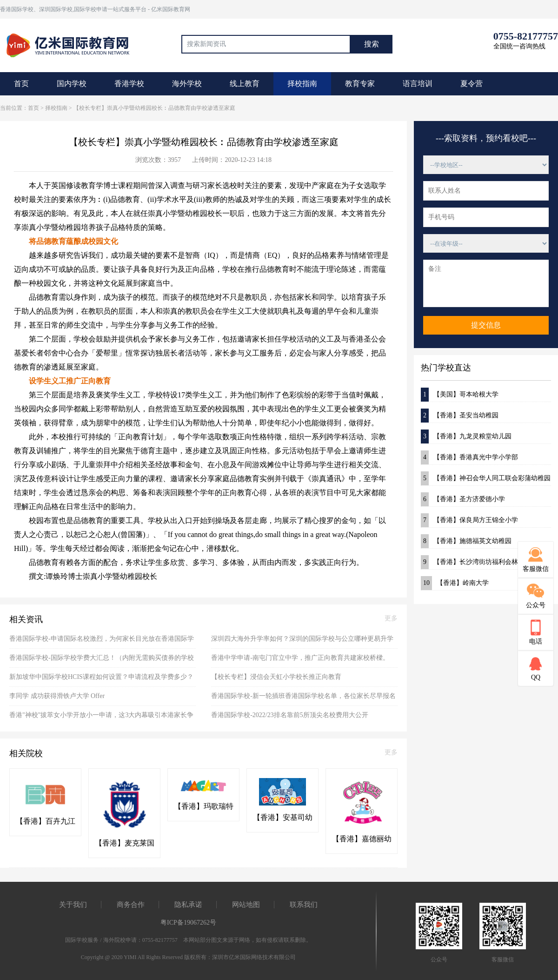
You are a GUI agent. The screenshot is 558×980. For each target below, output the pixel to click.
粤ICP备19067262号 (188, 923)
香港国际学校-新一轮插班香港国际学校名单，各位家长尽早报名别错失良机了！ (303, 699)
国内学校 (72, 84)
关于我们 (73, 905)
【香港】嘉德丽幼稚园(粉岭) (362, 839)
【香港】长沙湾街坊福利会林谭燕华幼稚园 (486, 562)
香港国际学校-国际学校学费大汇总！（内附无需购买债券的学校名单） (102, 661)
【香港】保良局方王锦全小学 (469, 520)
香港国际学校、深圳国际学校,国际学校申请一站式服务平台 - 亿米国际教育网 (95, 9)
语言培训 (418, 84)
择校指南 (302, 84)
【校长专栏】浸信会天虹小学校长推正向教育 (276, 677)
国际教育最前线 (72, 44)
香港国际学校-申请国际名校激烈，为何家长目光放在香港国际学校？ (102, 642)
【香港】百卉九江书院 (46, 822)
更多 (391, 618)
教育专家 (360, 84)
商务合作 (131, 905)
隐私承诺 (188, 905)
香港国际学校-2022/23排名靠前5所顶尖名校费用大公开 (290, 715)
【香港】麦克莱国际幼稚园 (125, 844)
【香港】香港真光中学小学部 (469, 457)
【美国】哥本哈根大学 (460, 395)
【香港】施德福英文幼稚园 (466, 541)
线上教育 (245, 84)
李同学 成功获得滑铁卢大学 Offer (57, 696)
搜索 (372, 44)
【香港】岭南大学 (455, 583)
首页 (21, 84)
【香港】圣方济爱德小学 (463, 499)
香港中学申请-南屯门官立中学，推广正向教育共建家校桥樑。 (300, 658)
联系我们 (304, 905)
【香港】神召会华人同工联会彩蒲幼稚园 (486, 478)
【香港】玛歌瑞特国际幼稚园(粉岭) (204, 807)
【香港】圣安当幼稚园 (460, 416)
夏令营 (472, 84)
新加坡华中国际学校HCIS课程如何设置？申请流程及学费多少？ (101, 677)
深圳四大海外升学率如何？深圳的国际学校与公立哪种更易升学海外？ (302, 642)
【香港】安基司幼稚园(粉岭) (283, 818)
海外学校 (187, 84)
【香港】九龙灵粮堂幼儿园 (466, 436)
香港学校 (129, 84)
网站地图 (246, 905)
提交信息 (486, 325)
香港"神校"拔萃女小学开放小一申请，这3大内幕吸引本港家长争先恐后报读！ (101, 718)
